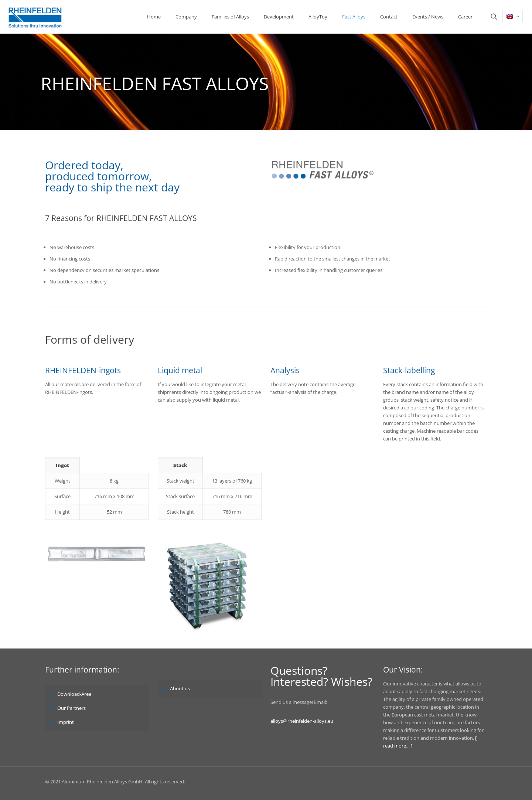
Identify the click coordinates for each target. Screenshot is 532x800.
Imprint (66, 722)
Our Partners (71, 708)
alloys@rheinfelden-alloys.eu (302, 721)
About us (180, 688)
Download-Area (74, 694)
